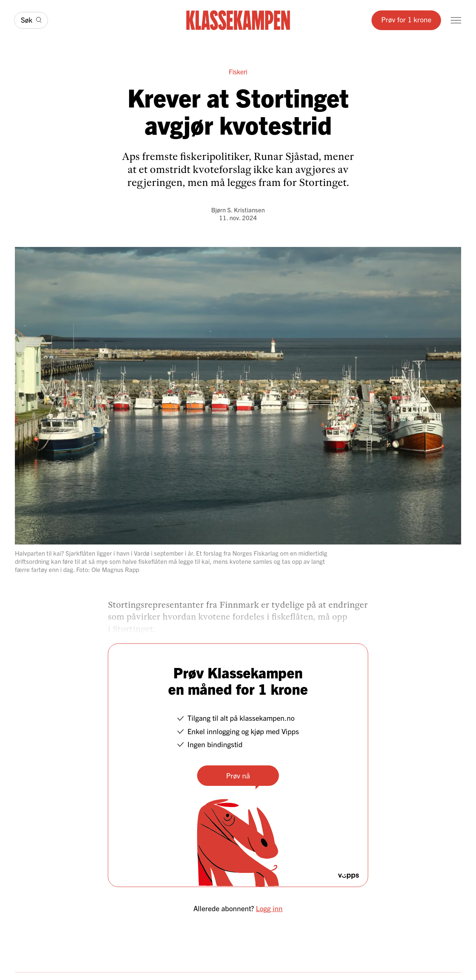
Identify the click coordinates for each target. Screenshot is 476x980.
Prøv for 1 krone (406, 19)
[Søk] (31, 20)
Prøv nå (238, 775)
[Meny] (456, 20)
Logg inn (269, 908)
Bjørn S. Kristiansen (238, 210)
